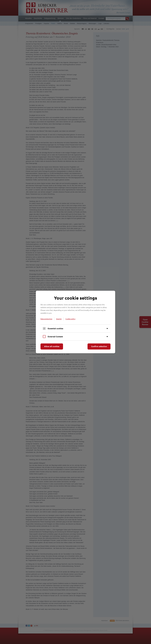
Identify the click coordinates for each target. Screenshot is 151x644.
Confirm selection (99, 346)
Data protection (46, 319)
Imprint (59, 319)
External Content (55, 336)
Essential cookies (55, 328)
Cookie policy (70, 319)
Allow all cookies (52, 346)
